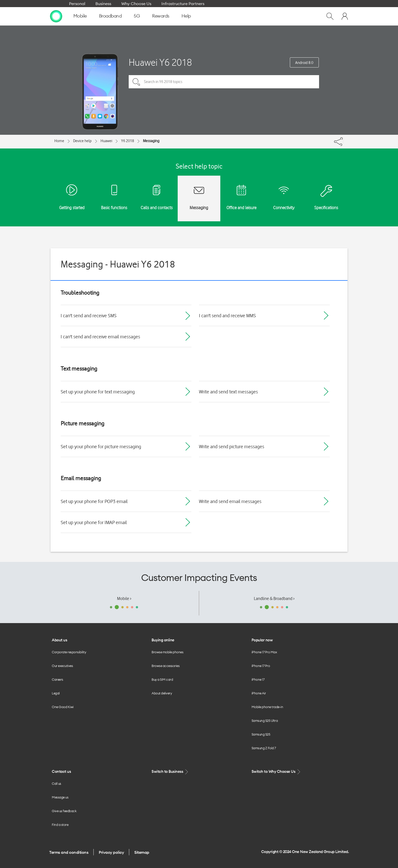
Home (59, 141)
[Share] (343, 140)
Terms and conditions (69, 852)
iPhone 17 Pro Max (264, 652)
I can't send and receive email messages (100, 337)
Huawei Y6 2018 (160, 62)
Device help (82, 141)
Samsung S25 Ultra (265, 721)
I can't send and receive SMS (89, 315)
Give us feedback (64, 811)
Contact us (61, 771)
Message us (60, 797)
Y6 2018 (128, 141)
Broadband (110, 16)
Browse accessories (165, 666)
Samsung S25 (261, 734)
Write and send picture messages (232, 446)
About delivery (162, 693)
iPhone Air (259, 693)
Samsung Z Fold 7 (264, 748)
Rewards (161, 16)
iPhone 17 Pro (261, 666)
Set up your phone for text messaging (98, 392)
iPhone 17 (258, 679)
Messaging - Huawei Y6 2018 (118, 264)
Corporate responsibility (69, 652)
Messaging (151, 141)
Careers (57, 679)
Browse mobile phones (167, 652)
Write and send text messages (228, 392)
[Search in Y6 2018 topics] (224, 82)
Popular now (262, 640)
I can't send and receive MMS (227, 315)
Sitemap (142, 852)
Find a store (60, 825)
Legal (56, 693)
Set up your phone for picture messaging (101, 446)
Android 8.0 (304, 63)
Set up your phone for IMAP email (94, 522)
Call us (56, 783)
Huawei (106, 141)
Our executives (62, 666)
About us (59, 640)
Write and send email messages (230, 501)
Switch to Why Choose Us (276, 772)
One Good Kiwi (63, 707)
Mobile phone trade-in (267, 707)
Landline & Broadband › (274, 598)
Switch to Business (170, 772)
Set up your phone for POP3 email (94, 501)
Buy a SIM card (162, 679)
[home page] (56, 16)
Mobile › (124, 598)
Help (186, 16)
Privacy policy (111, 852)
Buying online (163, 640)
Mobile (80, 16)
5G (137, 16)
